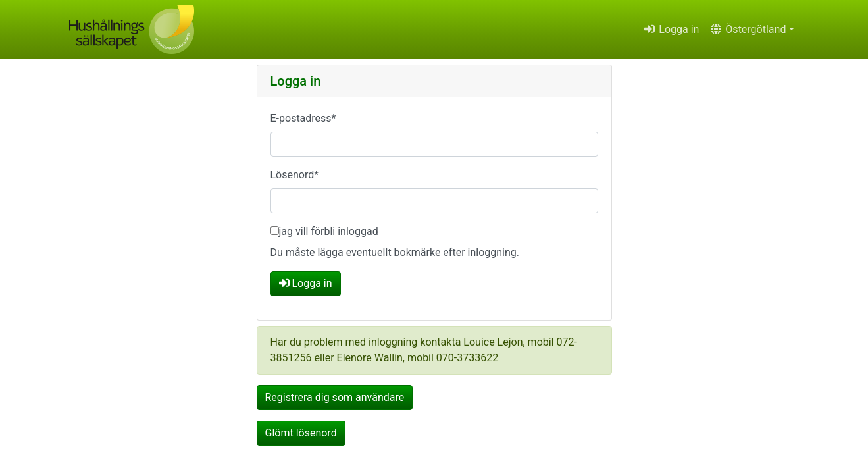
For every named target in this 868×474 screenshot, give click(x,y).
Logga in (671, 29)
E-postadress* (303, 118)
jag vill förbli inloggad (329, 231)
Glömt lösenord (301, 433)
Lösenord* (295, 175)
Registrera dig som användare (335, 397)
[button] (752, 30)
